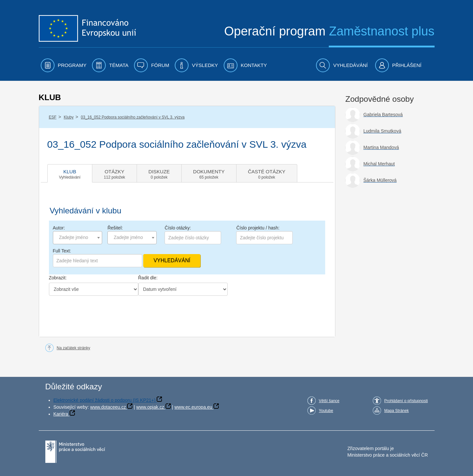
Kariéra (61, 414)
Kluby (69, 117)
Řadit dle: (148, 278)
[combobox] (78, 238)
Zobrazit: (58, 278)
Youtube (326, 411)
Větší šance (329, 401)
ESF (53, 117)
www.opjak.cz (150, 407)
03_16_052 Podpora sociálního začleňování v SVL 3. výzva (133, 117)
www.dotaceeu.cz (108, 407)
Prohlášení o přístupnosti (406, 401)
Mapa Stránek (397, 411)
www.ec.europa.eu (193, 407)
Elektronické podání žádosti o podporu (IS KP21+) (105, 400)
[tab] (70, 173)
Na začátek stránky (74, 348)
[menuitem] (64, 65)
